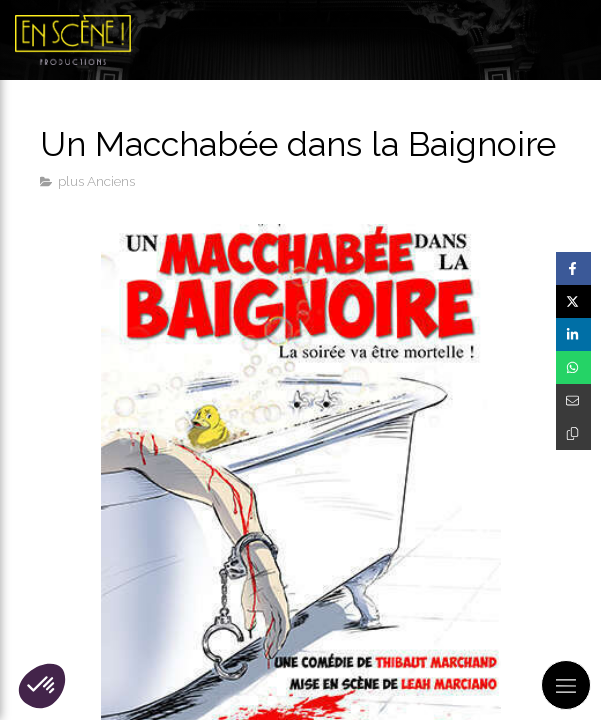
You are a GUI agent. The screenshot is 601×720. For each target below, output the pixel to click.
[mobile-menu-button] (566, 685)
